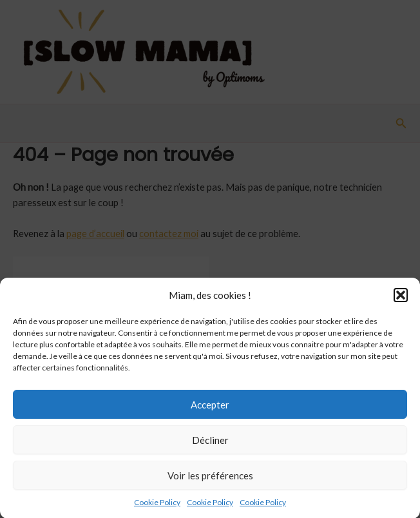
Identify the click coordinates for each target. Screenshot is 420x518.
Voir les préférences (210, 480)
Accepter (210, 409)
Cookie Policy (157, 507)
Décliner (210, 445)
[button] (401, 300)
